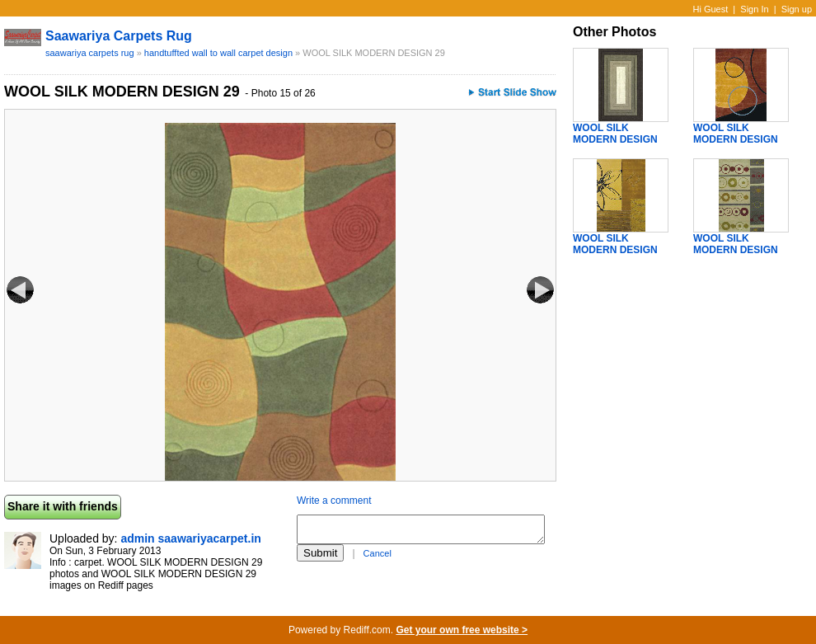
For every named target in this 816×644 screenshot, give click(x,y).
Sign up (797, 9)
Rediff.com (367, 630)
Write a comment (334, 501)
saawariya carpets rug (119, 36)
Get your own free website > (462, 630)
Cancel (378, 553)
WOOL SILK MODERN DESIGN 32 (615, 250)
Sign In (754, 9)
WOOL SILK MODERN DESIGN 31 (736, 139)
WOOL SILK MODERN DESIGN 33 (736, 250)
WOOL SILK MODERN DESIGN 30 (615, 139)
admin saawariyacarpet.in (190, 538)
